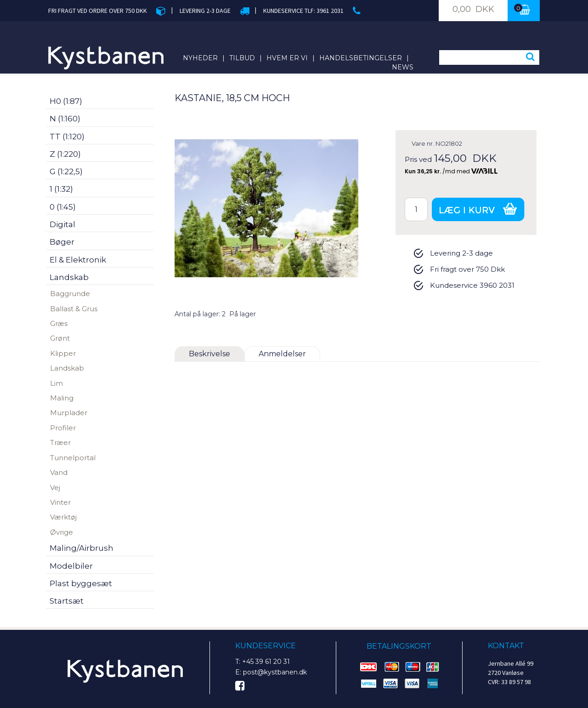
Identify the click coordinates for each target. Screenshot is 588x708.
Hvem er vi (287, 58)
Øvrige (62, 532)
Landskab (67, 368)
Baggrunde (70, 294)
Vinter (60, 502)
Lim (57, 383)
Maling (62, 398)
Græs (59, 323)
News (403, 67)
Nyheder (200, 58)
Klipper (63, 353)
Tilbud (242, 58)
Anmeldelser (282, 354)
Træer (60, 442)
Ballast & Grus (74, 309)
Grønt (60, 338)
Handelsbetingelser (361, 58)
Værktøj (63, 517)
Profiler (63, 428)
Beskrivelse (209, 354)
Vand (59, 472)
